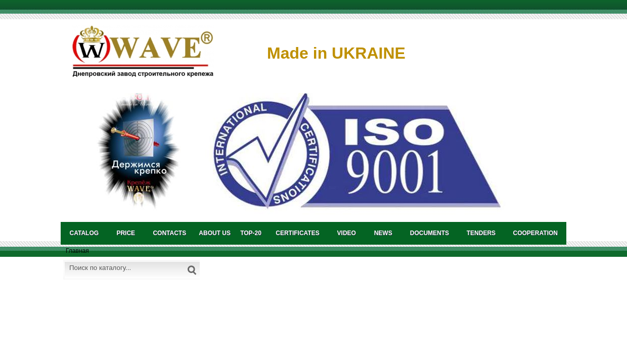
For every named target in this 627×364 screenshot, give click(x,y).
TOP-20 (251, 233)
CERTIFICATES (297, 233)
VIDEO (347, 233)
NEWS (383, 233)
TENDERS (481, 233)
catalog (84, 233)
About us (215, 233)
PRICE (126, 233)
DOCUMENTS (430, 233)
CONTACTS (169, 233)
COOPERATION (535, 233)
